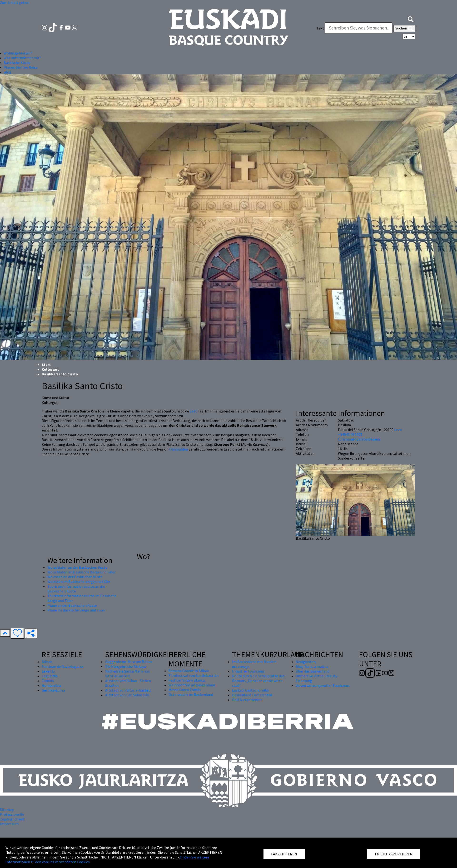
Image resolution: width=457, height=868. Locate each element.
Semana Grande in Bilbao (189, 671)
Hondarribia (51, 685)
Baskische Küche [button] (17, 63)
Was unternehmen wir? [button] (22, 58)
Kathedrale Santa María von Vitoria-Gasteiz (128, 674)
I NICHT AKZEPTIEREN (394, 854)
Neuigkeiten (306, 662)
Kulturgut (50, 369)
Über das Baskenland (313, 671)
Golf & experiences (247, 700)
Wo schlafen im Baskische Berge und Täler (82, 572)
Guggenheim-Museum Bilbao (129, 662)
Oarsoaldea (179, 449)
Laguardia (50, 676)
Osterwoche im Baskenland (191, 694)
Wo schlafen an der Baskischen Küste (77, 567)
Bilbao (47, 662)
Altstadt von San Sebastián (127, 695)
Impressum (9, 824)
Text (320, 28)
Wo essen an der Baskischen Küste (75, 577)
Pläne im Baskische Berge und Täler (76, 610)
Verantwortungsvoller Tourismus (323, 685)
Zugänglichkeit (12, 819)
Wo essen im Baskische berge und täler (79, 582)
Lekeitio (48, 671)
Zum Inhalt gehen (15, 2)
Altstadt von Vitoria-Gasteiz (128, 690)
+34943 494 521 (350, 434)
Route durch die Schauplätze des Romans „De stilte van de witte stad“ (258, 681)
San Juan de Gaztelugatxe (63, 666)
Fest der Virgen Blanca (187, 680)
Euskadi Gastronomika (250, 690)
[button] (411, 19)
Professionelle (12, 814)
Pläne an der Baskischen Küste (72, 605)
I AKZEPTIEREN (284, 854)
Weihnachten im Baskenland (192, 685)
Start (46, 364)
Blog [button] (7, 72)
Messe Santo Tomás (185, 690)
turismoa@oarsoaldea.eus (359, 439)
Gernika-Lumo (53, 690)
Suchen (404, 29)
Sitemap (7, 810)
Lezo (194, 411)
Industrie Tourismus (248, 671)
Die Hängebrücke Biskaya (126, 666)
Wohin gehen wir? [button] (18, 53)
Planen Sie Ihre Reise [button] (21, 67)
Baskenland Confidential (252, 695)
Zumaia (48, 681)
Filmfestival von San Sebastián (194, 675)
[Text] (359, 28)
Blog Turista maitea (312, 666)
